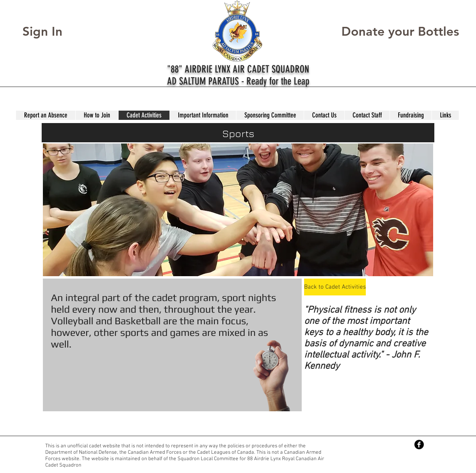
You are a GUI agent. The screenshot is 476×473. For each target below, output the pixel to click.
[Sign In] (50, 31)
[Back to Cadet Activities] (335, 287)
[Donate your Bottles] (400, 31)
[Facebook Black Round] (419, 445)
